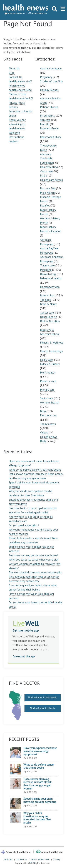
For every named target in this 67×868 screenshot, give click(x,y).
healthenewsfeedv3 (21, 98)
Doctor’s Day (48, 188)
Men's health (48, 372)
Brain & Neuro (49, 304)
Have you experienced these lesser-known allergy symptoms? (40, 751)
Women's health (50, 402)
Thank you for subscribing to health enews (17, 124)
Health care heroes (51, 180)
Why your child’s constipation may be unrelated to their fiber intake (37, 818)
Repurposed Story (50, 137)
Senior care (47, 398)
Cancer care (47, 312)
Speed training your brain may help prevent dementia (40, 800)
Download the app (24, 656)
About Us (14, 68)
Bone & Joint (48, 295)
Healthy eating (49, 167)
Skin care (45, 120)
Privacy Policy (17, 103)
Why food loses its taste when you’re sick (33, 559)
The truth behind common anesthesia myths (35, 572)
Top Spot (45, 300)
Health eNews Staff (40, 859)
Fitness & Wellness (52, 342)
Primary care (47, 390)
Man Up (45, 124)
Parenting (46, 270)
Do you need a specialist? (24, 525)
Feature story (48, 415)
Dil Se (44, 175)
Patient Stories (49, 107)
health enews (17, 85)
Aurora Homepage (51, 68)
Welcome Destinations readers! (16, 137)
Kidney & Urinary (50, 364)
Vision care (46, 171)
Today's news (48, 424)
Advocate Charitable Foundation (47, 158)
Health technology (51, 351)
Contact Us (15, 77)
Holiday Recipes (49, 90)
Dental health (49, 317)
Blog (12, 73)
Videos (44, 432)
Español (45, 205)
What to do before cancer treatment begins (35, 470)
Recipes (13, 107)
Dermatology (48, 274)
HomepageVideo (50, 287)
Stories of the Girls (51, 81)
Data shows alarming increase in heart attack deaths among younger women (37, 784)
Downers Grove (49, 128)
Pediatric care (48, 381)
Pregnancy (46, 77)
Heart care (46, 360)
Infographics (47, 115)
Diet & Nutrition (50, 321)
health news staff (20, 81)
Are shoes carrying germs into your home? (34, 555)
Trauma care (47, 265)
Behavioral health (51, 278)
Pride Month (47, 193)
